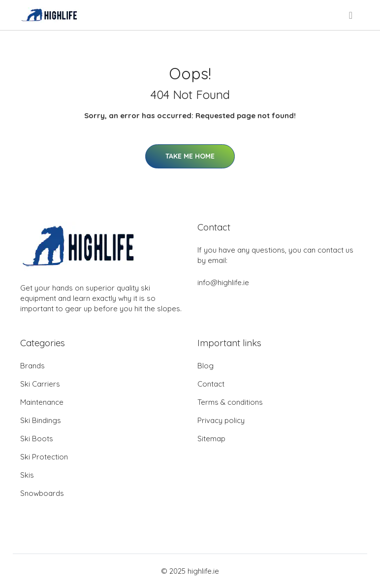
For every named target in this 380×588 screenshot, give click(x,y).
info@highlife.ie (223, 282)
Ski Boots (37, 439)
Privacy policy (221, 420)
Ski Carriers (40, 384)
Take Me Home (190, 156)
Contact (211, 384)
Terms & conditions (230, 402)
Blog (206, 366)
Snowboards (42, 493)
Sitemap (211, 439)
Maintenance (42, 402)
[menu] (351, 15)
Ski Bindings (41, 420)
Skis (27, 475)
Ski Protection (44, 457)
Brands (32, 366)
